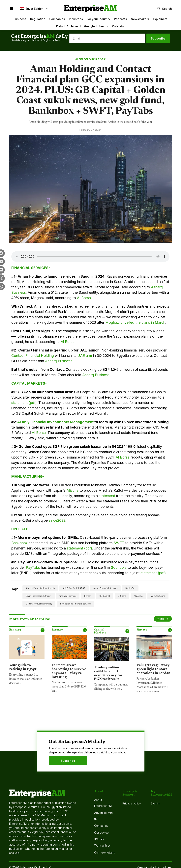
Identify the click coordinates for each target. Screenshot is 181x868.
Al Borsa (84, 298)
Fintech (88, 596)
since (53, 520)
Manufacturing (158, 596)
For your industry (98, 19)
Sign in (155, 803)
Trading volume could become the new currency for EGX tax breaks (108, 673)
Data (60, 26)
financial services (68, 596)
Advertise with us (103, 816)
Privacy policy (132, 803)
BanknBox (130, 588)
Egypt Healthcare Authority (39, 596)
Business (20, 19)
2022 (61, 520)
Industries (76, 19)
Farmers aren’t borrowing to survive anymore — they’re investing (69, 671)
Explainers (160, 19)
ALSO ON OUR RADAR (90, 59)
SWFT (119, 543)
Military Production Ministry (39, 604)
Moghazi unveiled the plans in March (135, 322)
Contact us (101, 826)
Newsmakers (140, 19)
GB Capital (105, 596)
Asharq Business (59, 361)
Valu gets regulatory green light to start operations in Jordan (153, 669)
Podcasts (121, 19)
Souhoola (119, 567)
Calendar (118, 26)
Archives (73, 26)
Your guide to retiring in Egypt (23, 667)
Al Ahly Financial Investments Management (55, 422)
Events (103, 26)
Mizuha (73, 490)
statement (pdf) (24, 403)
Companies (57, 19)
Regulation (38, 19)
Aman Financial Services (105, 588)
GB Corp (122, 596)
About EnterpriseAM (103, 803)
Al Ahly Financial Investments (40, 588)
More (160, 619)
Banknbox (19, 543)
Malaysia (138, 596)
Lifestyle (89, 26)
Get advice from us (101, 836)
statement (107, 496)
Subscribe (158, 38)
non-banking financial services (75, 604)
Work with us (102, 845)
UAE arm (85, 356)
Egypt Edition (32, 9)
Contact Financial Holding (33, 356)
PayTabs (33, 567)
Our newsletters (105, 852)
